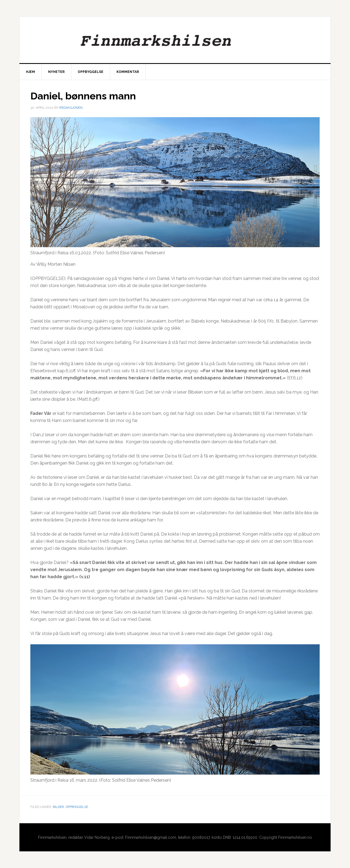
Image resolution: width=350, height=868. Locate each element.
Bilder (58, 807)
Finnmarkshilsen (175, 40)
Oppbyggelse (77, 807)
